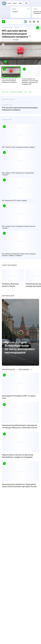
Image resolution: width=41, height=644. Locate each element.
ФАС (30, 92)
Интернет (5, 92)
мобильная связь (16, 92)
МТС (26, 92)
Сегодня (16, 40)
